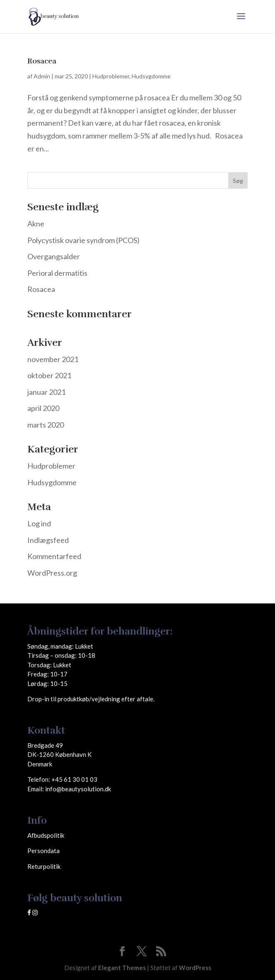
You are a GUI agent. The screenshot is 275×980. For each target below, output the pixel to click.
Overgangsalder (54, 256)
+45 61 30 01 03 (74, 779)
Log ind (39, 523)
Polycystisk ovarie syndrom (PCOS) (83, 240)
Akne (36, 224)
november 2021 (53, 359)
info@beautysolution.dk (78, 789)
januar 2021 (46, 392)
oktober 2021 (49, 375)
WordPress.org (52, 573)
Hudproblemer (111, 76)
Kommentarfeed (54, 556)
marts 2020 (46, 425)
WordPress (195, 968)
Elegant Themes (122, 968)
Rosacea (42, 61)
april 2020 (43, 408)
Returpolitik (44, 866)
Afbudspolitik (46, 835)
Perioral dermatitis (57, 273)
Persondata (43, 851)
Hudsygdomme (151, 76)
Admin (42, 76)
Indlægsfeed (48, 540)
